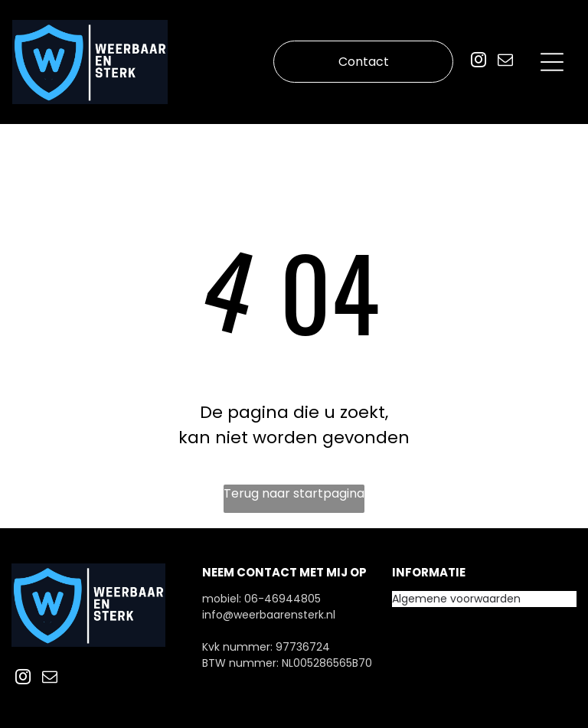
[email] (505, 62)
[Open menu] (552, 62)
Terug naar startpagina (294, 493)
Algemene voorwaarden (456, 599)
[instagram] (479, 62)
